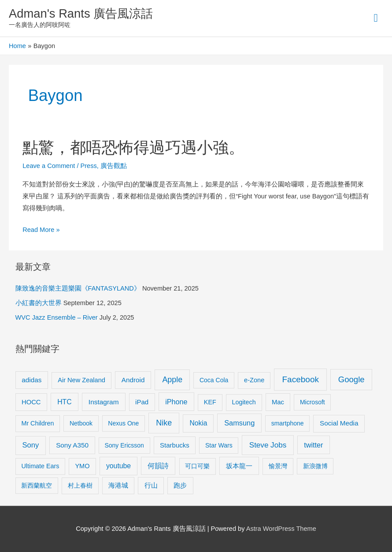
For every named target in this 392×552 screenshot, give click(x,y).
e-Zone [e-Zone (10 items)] (254, 380)
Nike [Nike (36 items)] (164, 423)
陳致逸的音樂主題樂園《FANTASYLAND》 (78, 288)
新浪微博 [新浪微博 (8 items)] (315, 466)
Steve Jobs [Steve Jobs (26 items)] (268, 445)
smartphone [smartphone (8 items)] (288, 423)
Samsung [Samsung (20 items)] (239, 423)
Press (89, 166)
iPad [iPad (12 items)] (142, 402)
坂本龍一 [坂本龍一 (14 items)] (239, 466)
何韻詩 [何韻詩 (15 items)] (158, 466)
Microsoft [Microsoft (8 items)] (312, 402)
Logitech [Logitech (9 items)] (244, 402)
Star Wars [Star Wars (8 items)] (219, 445)
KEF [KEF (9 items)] (210, 402)
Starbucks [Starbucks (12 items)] (175, 445)
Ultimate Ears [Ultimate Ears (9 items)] (40, 466)
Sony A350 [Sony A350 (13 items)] (72, 445)
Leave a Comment (49, 166)
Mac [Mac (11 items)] (278, 402)
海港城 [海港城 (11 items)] (118, 485)
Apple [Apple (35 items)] (172, 380)
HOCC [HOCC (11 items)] (31, 402)
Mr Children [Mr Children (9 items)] (37, 423)
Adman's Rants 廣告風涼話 (81, 13)
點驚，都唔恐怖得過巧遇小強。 (133, 147)
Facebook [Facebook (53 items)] (301, 379)
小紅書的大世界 (39, 303)
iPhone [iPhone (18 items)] (176, 402)
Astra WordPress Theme (281, 529)
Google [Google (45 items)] (351, 379)
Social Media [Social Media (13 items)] (339, 423)
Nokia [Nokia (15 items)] (198, 423)
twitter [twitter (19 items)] (313, 445)
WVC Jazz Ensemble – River (57, 317)
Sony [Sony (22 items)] (31, 445)
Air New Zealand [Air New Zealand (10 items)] (81, 380)
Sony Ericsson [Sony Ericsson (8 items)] (124, 445)
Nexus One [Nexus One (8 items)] (123, 423)
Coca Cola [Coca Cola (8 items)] (214, 380)
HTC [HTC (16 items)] (64, 402)
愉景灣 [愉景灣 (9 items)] (278, 466)
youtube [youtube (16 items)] (118, 466)
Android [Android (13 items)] (133, 380)
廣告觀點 (114, 166)
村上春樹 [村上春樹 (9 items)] (80, 485)
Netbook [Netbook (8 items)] (81, 423)
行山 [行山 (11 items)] (151, 485)
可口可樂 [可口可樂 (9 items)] (197, 466)
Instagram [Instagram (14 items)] (104, 402)
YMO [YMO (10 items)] (82, 466)
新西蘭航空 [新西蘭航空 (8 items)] (37, 485)
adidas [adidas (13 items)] (31, 380)
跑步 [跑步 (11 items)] (180, 485)
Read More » (41, 230)
